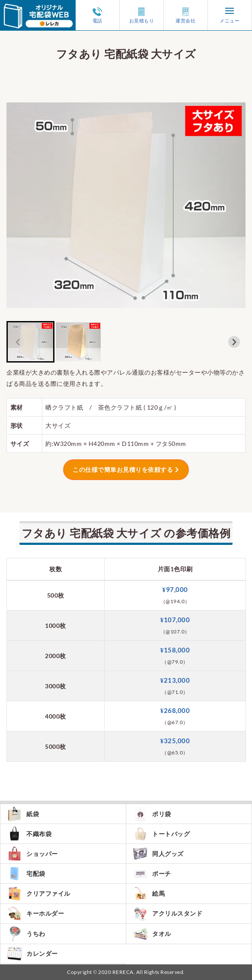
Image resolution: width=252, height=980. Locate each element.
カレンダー (32, 954)
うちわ (26, 934)
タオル (152, 934)
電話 (97, 15)
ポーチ (152, 873)
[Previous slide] (18, 342)
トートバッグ (161, 834)
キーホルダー (35, 914)
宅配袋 (26, 873)
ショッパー (32, 854)
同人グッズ (158, 854)
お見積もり (142, 15)
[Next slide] (234, 342)
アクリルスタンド (167, 914)
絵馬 (149, 893)
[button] (30, 342)
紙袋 (23, 814)
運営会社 (185, 15)
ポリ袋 (152, 814)
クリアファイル (39, 893)
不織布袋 (29, 834)
